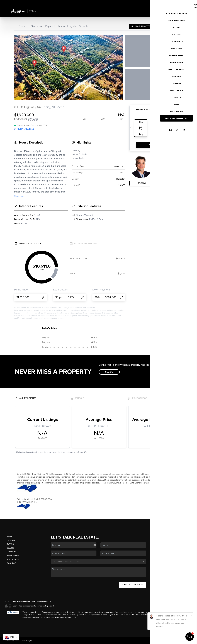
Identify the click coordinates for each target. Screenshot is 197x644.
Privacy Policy (155, 641)
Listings (11, 540)
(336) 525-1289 (172, 568)
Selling (10, 548)
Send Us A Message (133, 585)
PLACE (48, 602)
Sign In (187, 3)
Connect (11, 563)
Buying (10, 544)
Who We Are (13, 559)
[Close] (191, 615)
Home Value (13, 556)
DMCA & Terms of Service (173, 641)
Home (10, 536)
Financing (12, 552)
